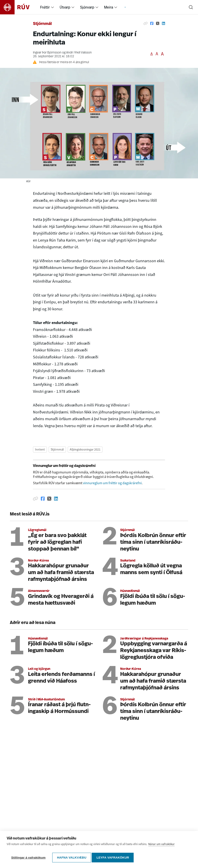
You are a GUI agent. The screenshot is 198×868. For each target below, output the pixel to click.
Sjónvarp (87, 7)
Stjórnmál (42, 24)
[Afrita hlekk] (146, 23)
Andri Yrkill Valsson (79, 53)
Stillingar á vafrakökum (28, 858)
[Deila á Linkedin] (163, 23)
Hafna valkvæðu (72, 858)
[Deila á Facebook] (152, 23)
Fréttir (45, 7)
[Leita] (191, 7)
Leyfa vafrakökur (114, 858)
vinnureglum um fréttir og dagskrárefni (112, 483)
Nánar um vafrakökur (161, 846)
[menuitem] (52, 7)
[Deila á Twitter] (158, 23)
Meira (109, 7)
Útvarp (65, 7)
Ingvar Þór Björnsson (47, 53)
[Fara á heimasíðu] (19, 7)
